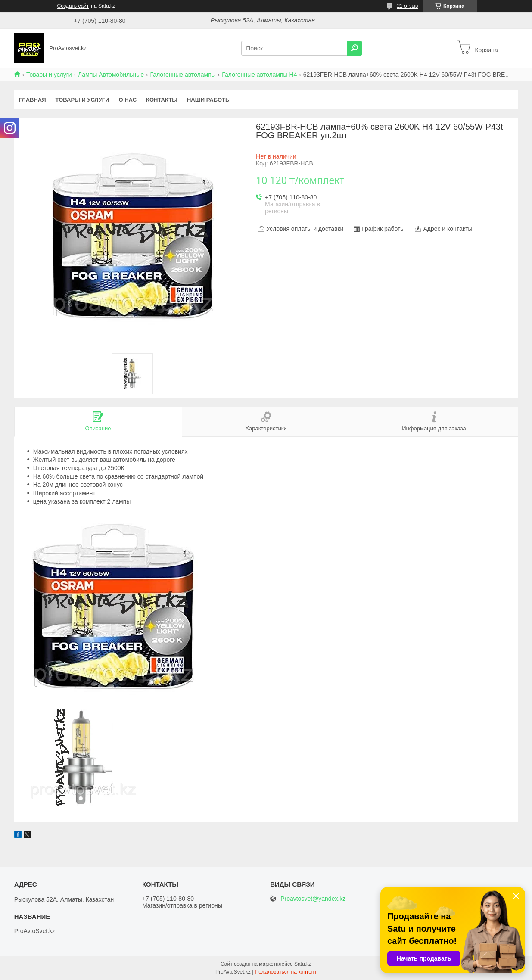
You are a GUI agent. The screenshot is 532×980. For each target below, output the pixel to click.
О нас (128, 100)
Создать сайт (73, 6)
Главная (33, 100)
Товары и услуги (49, 75)
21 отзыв (407, 6)
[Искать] (355, 48)
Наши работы (209, 100)
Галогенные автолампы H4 (259, 75)
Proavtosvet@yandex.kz (313, 899)
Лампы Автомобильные (111, 75)
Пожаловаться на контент (286, 972)
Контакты (162, 100)
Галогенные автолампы (183, 75)
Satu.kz (303, 964)
